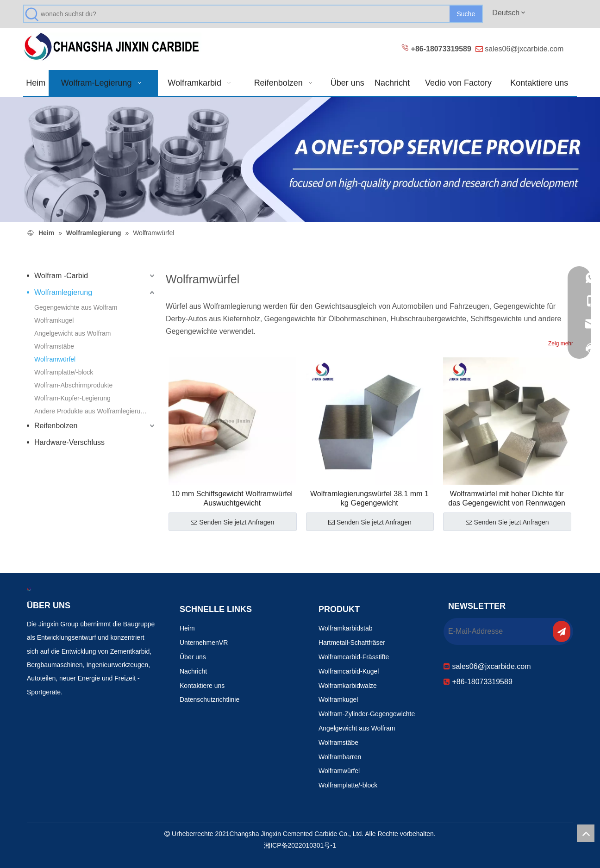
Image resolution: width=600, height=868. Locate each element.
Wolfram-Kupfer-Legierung (72, 398)
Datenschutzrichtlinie (209, 699)
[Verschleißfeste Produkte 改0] (300, 159)
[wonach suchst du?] (245, 14)
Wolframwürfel (55, 359)
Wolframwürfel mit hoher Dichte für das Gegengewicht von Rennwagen (507, 498)
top (586, 833)
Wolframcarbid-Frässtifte (354, 657)
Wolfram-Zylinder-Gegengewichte (367, 714)
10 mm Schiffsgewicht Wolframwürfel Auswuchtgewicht (232, 498)
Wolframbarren (340, 757)
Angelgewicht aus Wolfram (72, 333)
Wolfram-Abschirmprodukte (73, 385)
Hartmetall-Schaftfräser (352, 643)
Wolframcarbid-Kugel (349, 671)
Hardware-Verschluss (69, 442)
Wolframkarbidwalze (348, 686)
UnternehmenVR (204, 643)
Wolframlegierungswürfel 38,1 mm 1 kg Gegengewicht (369, 498)
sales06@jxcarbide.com (524, 49)
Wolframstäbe (54, 346)
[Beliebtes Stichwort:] (466, 14)
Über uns (193, 657)
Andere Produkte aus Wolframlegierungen (94, 411)
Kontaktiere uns (202, 686)
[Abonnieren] (562, 631)
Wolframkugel (54, 320)
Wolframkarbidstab (345, 628)
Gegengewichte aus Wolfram (76, 307)
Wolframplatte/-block (64, 372)
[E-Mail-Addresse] (497, 631)
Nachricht (193, 671)
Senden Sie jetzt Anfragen (232, 522)
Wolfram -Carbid (61, 276)
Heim (187, 628)
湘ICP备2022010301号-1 (300, 845)
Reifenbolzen (56, 426)
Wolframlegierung (63, 292)
